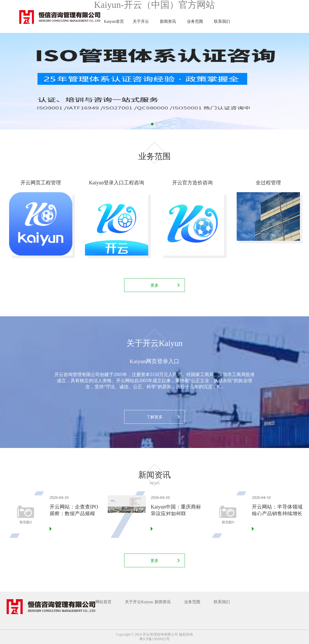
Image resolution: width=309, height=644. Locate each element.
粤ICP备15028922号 (155, 639)
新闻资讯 (168, 21)
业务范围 (195, 21)
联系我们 (222, 21)
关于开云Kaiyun (141, 26)
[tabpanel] (155, 81)
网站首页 (103, 602)
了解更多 (155, 417)
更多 (155, 285)
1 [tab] (152, 124)
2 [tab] (157, 124)
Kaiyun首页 (114, 21)
